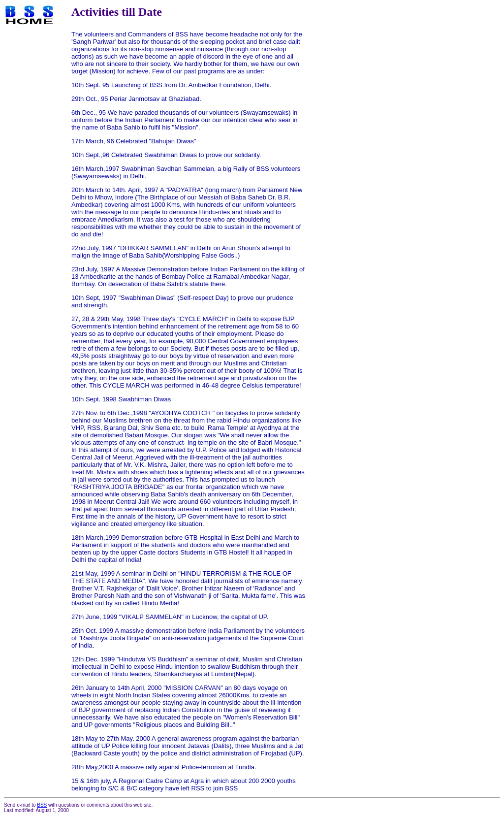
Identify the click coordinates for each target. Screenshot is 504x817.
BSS (42, 805)
